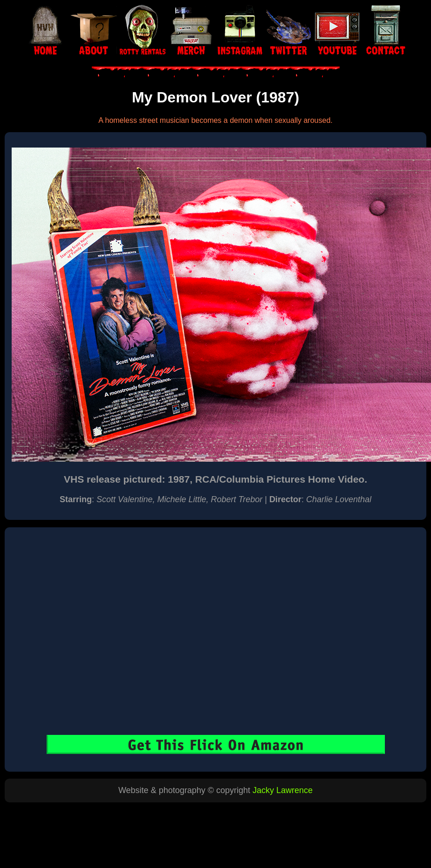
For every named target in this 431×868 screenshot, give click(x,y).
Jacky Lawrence (283, 790)
